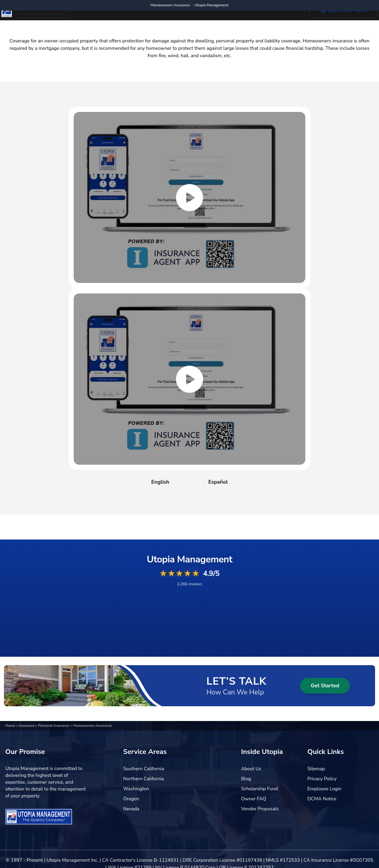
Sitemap (316, 769)
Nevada (131, 809)
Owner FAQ (254, 799)
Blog (246, 779)
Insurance (27, 726)
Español (218, 482)
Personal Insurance (54, 726)
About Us (251, 769)
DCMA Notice (322, 799)
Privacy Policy (322, 779)
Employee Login (324, 789)
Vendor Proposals (260, 809)
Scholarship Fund (260, 789)
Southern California (144, 769)
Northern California (144, 779)
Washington (136, 789)
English (160, 482)
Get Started (325, 686)
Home (11, 726)
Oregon (131, 799)
